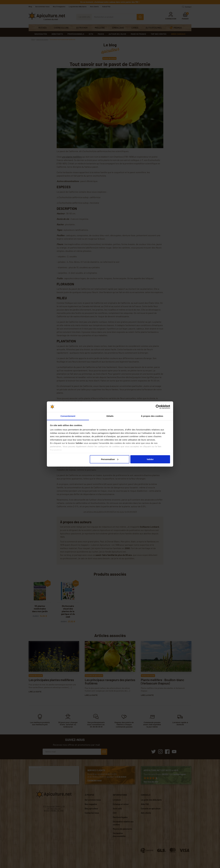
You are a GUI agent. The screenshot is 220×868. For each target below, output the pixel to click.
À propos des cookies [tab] (152, 416)
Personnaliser (110, 459)
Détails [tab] (110, 416)
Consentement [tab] (68, 416)
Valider (150, 459)
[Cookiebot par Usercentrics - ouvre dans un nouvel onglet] (158, 407)
